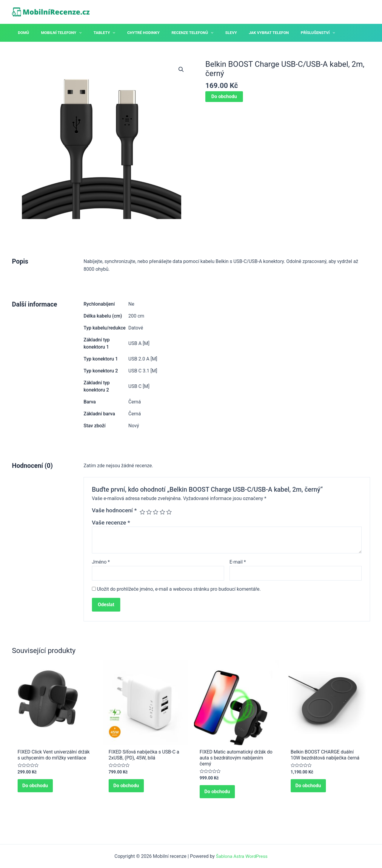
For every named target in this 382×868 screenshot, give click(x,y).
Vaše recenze (111, 523)
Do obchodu (224, 96)
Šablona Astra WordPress (242, 856)
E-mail (238, 562)
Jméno (101, 562)
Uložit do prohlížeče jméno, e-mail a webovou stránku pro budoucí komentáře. (179, 590)
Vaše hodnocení (114, 510)
